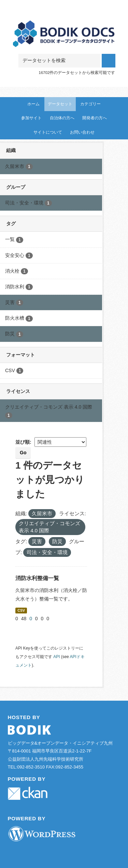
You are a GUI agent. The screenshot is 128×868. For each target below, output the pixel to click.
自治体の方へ (62, 118)
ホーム (33, 104)
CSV (21, 610)
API (56, 657)
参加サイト (31, 118)
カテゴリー (90, 104)
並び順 (23, 442)
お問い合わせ (82, 132)
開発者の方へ (95, 118)
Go (23, 453)
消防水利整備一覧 (37, 578)
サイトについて (48, 132)
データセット (60, 104)
